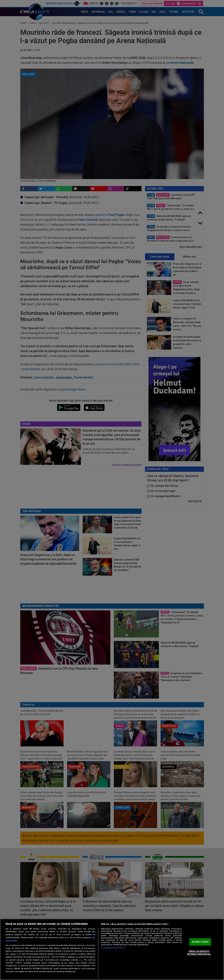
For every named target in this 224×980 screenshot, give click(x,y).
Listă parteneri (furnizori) (113, 948)
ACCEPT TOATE (200, 942)
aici (81, 960)
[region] (112, 949)
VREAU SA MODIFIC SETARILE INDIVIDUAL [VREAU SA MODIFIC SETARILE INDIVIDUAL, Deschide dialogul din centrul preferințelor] (199, 953)
